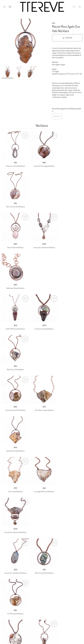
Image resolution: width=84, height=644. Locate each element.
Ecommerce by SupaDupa (44, 634)
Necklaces (57, 116)
